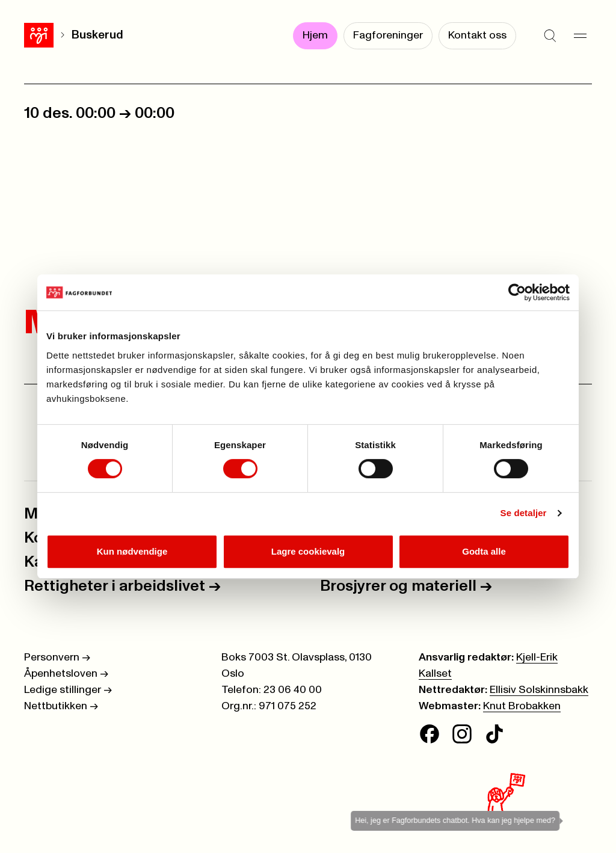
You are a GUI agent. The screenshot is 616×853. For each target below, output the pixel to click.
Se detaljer (524, 513)
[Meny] (580, 36)
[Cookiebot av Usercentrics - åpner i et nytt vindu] (517, 292)
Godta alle (484, 551)
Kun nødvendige (132, 551)
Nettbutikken (61, 706)
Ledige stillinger (68, 690)
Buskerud (97, 35)
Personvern (57, 657)
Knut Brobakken (522, 706)
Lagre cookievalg (308, 551)
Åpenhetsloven (66, 674)
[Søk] (550, 36)
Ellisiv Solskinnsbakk (539, 690)
